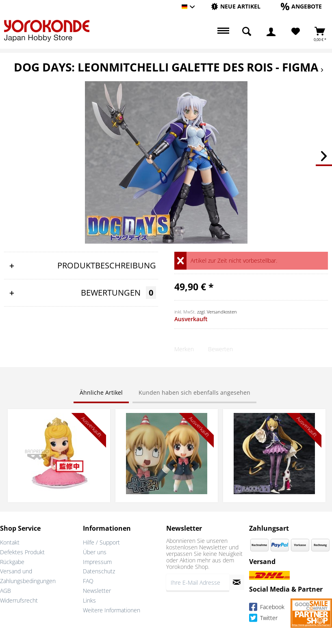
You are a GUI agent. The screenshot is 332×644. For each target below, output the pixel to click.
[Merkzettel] (296, 32)
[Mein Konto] (271, 32)
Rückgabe (12, 562)
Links (89, 600)
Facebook (267, 608)
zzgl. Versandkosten (217, 312)
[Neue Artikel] (236, 6)
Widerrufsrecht (19, 600)
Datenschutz (99, 571)
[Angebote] (301, 6)
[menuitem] (236, 7)
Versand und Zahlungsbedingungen (28, 576)
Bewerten (220, 349)
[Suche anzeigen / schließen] (247, 32)
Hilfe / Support (101, 542)
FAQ (88, 581)
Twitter (263, 619)
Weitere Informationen (112, 610)
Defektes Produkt (22, 552)
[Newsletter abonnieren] (237, 582)
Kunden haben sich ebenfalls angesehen (194, 392)
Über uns (95, 552)
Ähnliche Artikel (101, 392)
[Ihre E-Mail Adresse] (198, 582)
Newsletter (97, 591)
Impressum (97, 562)
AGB (5, 591)
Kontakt (10, 542)
